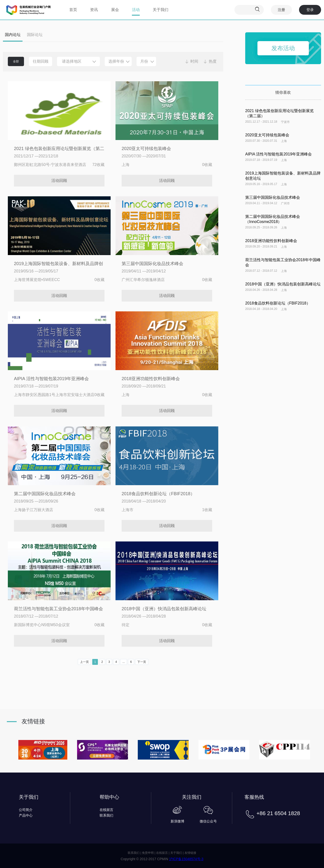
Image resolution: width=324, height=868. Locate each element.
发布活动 (283, 48)
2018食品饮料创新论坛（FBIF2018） (158, 494)
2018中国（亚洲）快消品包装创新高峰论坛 (164, 609)
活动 (136, 10)
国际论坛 (35, 35)
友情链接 (190, 853)
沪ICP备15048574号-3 (186, 859)
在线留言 (106, 810)
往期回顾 (41, 61)
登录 (310, 10)
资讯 (94, 10)
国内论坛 (13, 35)
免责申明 (148, 853)
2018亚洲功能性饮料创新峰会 (151, 379)
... (124, 662)
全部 (16, 61)
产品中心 (26, 815)
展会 (115, 10)
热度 (213, 61)
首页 (73, 10)
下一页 (142, 662)
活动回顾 (59, 181)
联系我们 (106, 815)
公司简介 (26, 810)
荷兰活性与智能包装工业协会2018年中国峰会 (58, 609)
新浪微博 (177, 821)
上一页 (84, 662)
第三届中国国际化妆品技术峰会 (152, 264)
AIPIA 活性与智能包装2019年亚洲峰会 (51, 379)
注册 (281, 10)
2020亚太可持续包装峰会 (146, 149)
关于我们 (161, 10)
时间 (194, 61)
